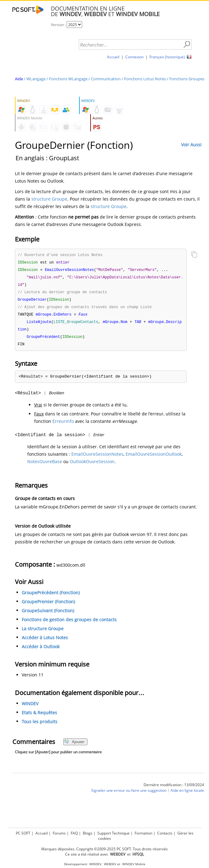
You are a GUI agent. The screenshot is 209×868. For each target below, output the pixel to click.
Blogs (88, 833)
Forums (59, 833)
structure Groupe (49, 199)
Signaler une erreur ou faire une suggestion (129, 794)
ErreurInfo (63, 425)
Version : (59, 25)
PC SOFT (23, 833)
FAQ (74, 833)
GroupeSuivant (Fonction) (48, 615)
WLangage (36, 79)
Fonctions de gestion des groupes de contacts (69, 624)
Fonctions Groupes (187, 79)
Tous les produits (40, 726)
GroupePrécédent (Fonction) (51, 597)
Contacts (165, 833)
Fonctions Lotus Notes (145, 79)
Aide (19, 79)
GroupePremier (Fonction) (48, 606)
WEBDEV (110, 864)
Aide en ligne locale (187, 794)
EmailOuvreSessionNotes (97, 458)
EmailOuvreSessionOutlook (154, 458)
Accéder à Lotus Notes (45, 642)
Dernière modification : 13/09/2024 (174, 789)
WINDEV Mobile (134, 864)
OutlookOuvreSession (92, 465)
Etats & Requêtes (39, 717)
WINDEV (30, 708)
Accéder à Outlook (41, 651)
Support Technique (113, 833)
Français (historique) (167, 57)
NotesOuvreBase (45, 465)
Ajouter (74, 746)
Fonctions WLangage (68, 79)
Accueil (113, 57)
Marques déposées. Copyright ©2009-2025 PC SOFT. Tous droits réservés (104, 849)
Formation (143, 833)
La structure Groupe (43, 633)
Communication (106, 79)
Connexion (134, 57)
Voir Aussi (191, 145)
